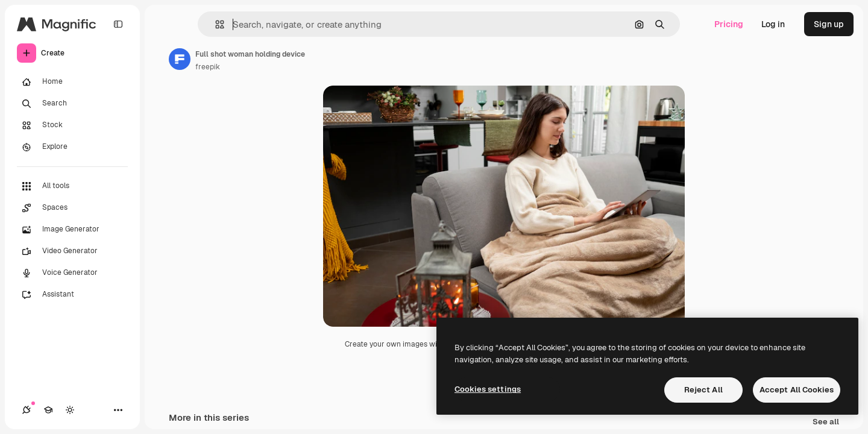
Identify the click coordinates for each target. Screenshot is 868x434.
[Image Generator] (72, 230)
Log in (773, 24)
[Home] (72, 82)
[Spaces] (72, 208)
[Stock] (72, 125)
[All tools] (72, 186)
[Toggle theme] (70, 410)
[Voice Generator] (72, 273)
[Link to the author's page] (180, 59)
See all (826, 422)
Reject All (703, 390)
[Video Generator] (72, 251)
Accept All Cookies (797, 390)
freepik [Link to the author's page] (208, 67)
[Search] (72, 104)
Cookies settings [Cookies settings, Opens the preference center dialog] (488, 389)
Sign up (829, 24)
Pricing (729, 24)
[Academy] (48, 410)
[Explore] (72, 147)
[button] (215, 24)
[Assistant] (72, 295)
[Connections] (27, 410)
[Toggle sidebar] (118, 24)
